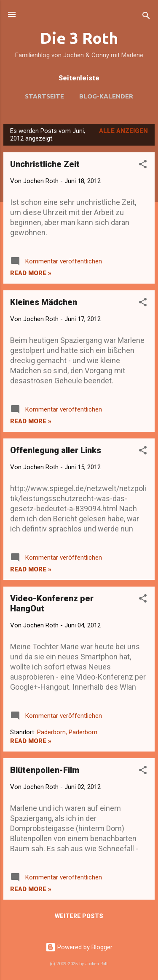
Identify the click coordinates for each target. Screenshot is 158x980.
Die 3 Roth (79, 38)
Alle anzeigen (123, 131)
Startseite (44, 96)
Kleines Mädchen (44, 302)
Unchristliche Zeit (45, 164)
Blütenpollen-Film (45, 770)
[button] (143, 166)
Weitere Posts (79, 916)
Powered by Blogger (79, 947)
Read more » (31, 273)
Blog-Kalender (106, 96)
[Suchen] (146, 17)
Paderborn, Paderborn (67, 732)
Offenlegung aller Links (56, 450)
